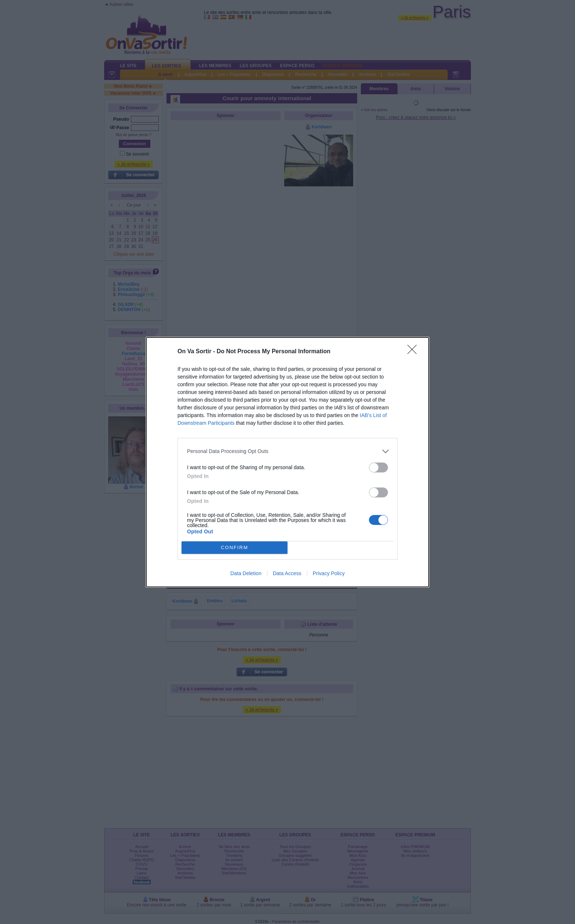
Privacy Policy (329, 573)
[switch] (378, 468)
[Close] (414, 352)
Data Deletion (246, 573)
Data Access (287, 573)
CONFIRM (235, 547)
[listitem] (287, 451)
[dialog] (287, 462)
